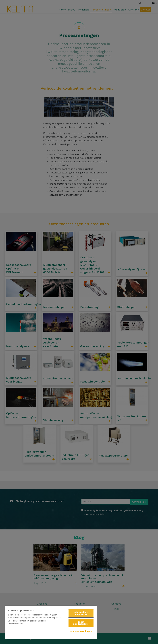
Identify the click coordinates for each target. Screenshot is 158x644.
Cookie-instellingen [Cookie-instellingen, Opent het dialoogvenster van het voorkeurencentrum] (81, 631)
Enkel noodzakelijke (81, 623)
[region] (51, 622)
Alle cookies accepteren (81, 613)
